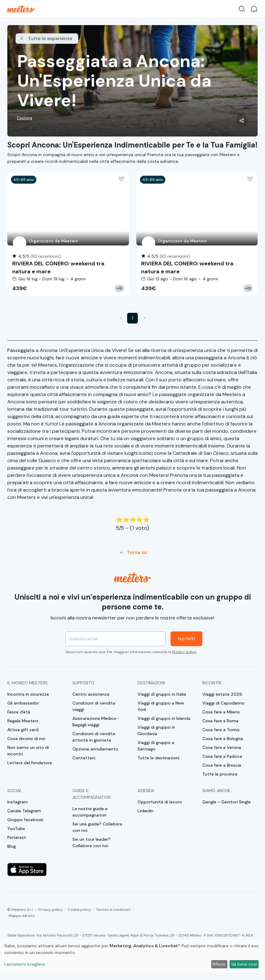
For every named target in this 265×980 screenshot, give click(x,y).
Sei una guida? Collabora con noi (97, 827)
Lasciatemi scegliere (25, 964)
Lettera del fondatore (30, 763)
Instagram (18, 802)
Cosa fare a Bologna (223, 739)
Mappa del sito (22, 916)
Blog (12, 846)
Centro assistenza (91, 694)
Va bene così (244, 964)
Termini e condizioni (113, 910)
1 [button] (133, 318)
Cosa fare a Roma (220, 721)
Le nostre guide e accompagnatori (90, 812)
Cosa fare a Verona (222, 747)
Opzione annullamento (95, 749)
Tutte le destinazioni (158, 758)
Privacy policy (184, 652)
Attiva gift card (23, 730)
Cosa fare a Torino (221, 730)
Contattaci (84, 758)
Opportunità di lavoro (160, 802)
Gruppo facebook (25, 820)
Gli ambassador (23, 703)
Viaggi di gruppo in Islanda (164, 718)
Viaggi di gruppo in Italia (162, 694)
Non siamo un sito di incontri (28, 751)
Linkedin (145, 811)
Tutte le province (220, 774)
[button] (120, 318)
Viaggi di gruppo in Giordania (156, 730)
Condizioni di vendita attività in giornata (94, 737)
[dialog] (132, 956)
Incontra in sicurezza (28, 694)
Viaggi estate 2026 (222, 694)
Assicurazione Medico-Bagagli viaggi (96, 722)
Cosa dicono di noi (26, 739)
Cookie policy (79, 910)
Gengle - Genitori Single (226, 802)
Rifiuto (219, 964)
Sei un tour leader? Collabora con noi (92, 842)
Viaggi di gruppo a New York (161, 706)
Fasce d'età (19, 712)
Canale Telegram (24, 811)
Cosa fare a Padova (222, 756)
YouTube (16, 829)
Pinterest (17, 837)
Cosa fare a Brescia (222, 765)
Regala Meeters (23, 721)
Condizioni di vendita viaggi (94, 706)
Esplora (25, 118)
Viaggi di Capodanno (223, 703)
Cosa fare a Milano (221, 712)
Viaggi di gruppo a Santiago (156, 746)
